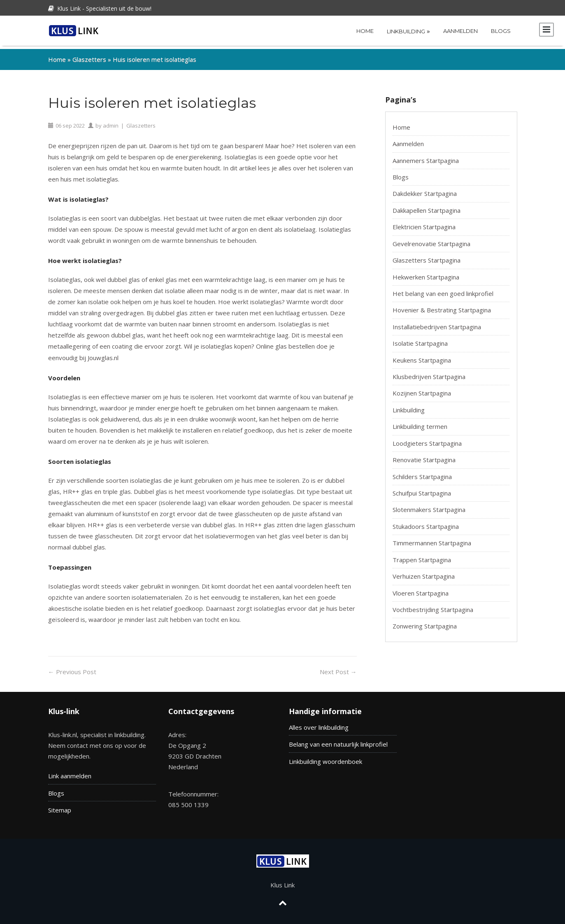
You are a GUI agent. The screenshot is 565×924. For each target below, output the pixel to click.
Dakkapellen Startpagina (427, 207)
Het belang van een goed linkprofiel (443, 290)
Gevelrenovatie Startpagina (431, 240)
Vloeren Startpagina (421, 590)
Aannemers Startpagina (426, 157)
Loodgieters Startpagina (427, 440)
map (65, 807)
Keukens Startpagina (422, 357)
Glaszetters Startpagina (427, 257)
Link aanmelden (70, 773)
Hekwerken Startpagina (426, 274)
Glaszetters (89, 56)
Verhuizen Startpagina (424, 573)
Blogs (501, 31)
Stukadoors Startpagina (426, 523)
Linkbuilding (408, 31)
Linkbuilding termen (420, 423)
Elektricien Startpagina (424, 223)
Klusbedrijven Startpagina (429, 373)
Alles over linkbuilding (319, 724)
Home (365, 31)
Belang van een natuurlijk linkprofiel (338, 741)
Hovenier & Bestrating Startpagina (442, 307)
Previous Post (72, 668)
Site (53, 807)
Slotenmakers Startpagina (429, 506)
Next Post (338, 668)
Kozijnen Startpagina (422, 390)
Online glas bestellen (285, 343)
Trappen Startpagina (422, 556)
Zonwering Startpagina (425, 623)
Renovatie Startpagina (424, 456)
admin (111, 122)
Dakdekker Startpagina (425, 190)
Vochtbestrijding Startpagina (433, 606)
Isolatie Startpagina (420, 340)
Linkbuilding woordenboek (326, 758)
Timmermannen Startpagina (432, 540)
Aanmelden (460, 31)
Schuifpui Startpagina (422, 490)
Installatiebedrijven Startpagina (437, 324)
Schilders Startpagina (422, 473)
